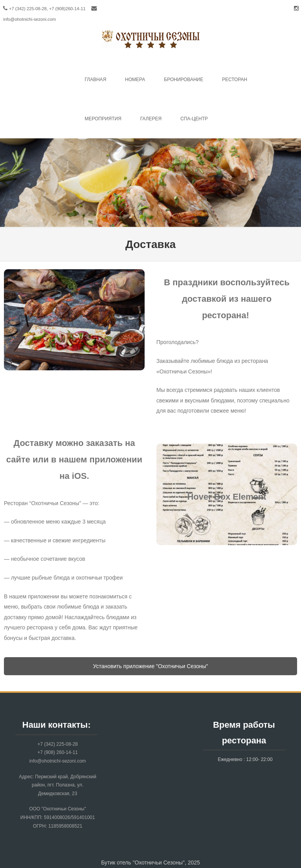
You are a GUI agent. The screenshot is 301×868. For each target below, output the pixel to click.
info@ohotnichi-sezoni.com (30, 19)
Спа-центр (194, 119)
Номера (135, 80)
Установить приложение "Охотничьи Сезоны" (150, 666)
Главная (95, 80)
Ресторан (234, 80)
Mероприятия (103, 119)
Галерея (151, 119)
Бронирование (183, 80)
